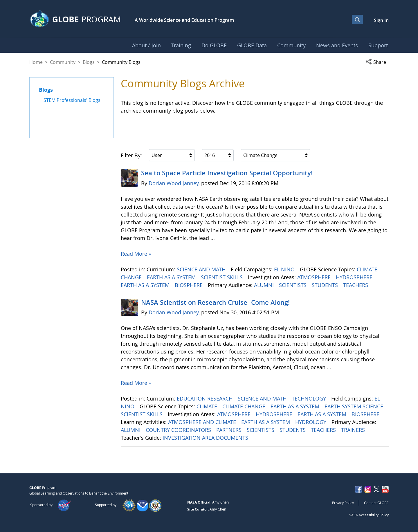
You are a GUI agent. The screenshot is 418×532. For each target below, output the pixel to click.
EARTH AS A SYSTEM (172, 277)
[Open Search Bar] (357, 19)
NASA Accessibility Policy (369, 515)
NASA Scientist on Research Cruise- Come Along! (215, 302)
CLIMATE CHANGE (245, 406)
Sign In (381, 20)
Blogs (89, 62)
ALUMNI (265, 285)
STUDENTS (326, 285)
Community (63, 62)
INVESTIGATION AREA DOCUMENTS (206, 438)
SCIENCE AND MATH (202, 269)
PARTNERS (230, 430)
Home (36, 62)
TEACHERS (356, 285)
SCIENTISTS (293, 285)
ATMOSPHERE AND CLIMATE (203, 422)
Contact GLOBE (376, 503)
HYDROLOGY (311, 422)
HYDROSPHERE (355, 277)
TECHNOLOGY (310, 398)
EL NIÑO (285, 269)
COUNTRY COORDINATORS (179, 430)
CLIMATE (208, 406)
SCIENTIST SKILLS (222, 277)
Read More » (136, 254)
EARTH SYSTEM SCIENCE (355, 406)
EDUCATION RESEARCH (205, 398)
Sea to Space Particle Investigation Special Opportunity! (227, 173)
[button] (377, 62)
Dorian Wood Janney (174, 183)
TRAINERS (354, 430)
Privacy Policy (343, 503)
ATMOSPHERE (315, 277)
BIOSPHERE (189, 285)
